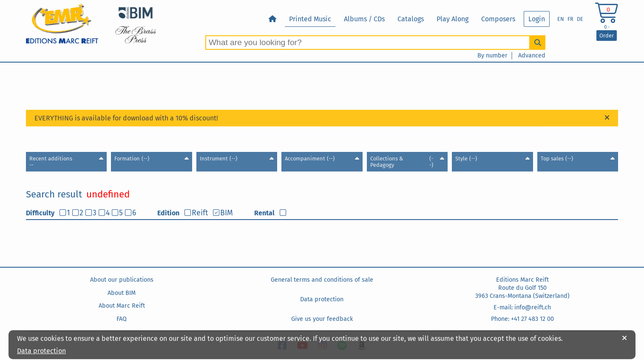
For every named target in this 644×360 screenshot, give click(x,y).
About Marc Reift (122, 306)
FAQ (122, 319)
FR (570, 19)
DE (580, 19)
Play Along (453, 19)
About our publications (122, 280)
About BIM (122, 293)
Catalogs (411, 19)
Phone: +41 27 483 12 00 (522, 319)
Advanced (532, 56)
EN (561, 19)
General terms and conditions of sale (322, 280)
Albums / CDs (364, 19)
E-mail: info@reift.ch (522, 307)
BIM (227, 213)
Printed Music (310, 19)
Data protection (322, 299)
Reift (200, 213)
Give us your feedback (322, 319)
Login (537, 19)
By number (492, 56)
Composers (498, 19)
